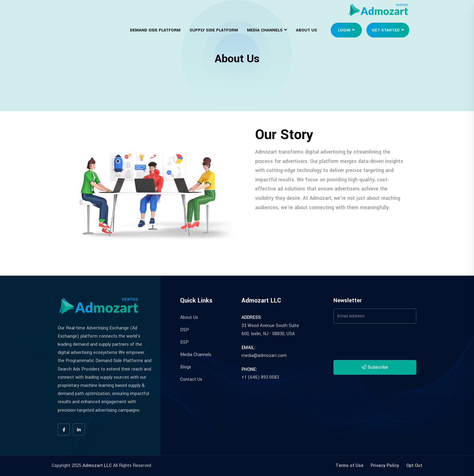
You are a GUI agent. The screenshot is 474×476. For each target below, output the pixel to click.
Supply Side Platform (214, 30)
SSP (184, 342)
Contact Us (191, 379)
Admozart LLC (97, 466)
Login (344, 30)
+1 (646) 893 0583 (260, 377)
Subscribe (375, 367)
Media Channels (265, 30)
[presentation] (379, 344)
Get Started (386, 30)
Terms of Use (349, 466)
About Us (307, 30)
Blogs (186, 367)
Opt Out (414, 466)
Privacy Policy (385, 466)
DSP (185, 330)
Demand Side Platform (155, 30)
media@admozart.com (264, 356)
